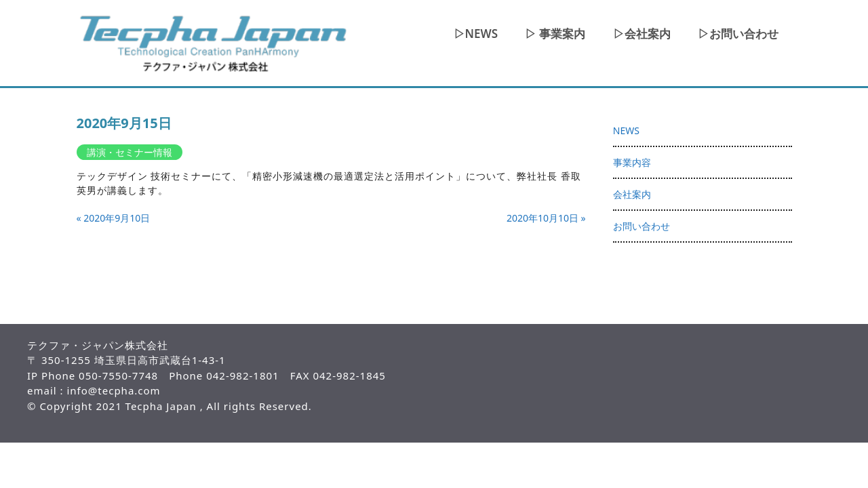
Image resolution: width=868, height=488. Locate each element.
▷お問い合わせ (738, 34)
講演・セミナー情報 (130, 152)
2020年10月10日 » (546, 218)
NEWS (626, 130)
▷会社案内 (642, 34)
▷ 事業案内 (555, 34)
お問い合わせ (642, 226)
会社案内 (632, 194)
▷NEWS (476, 34)
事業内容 (632, 162)
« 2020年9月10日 (114, 218)
